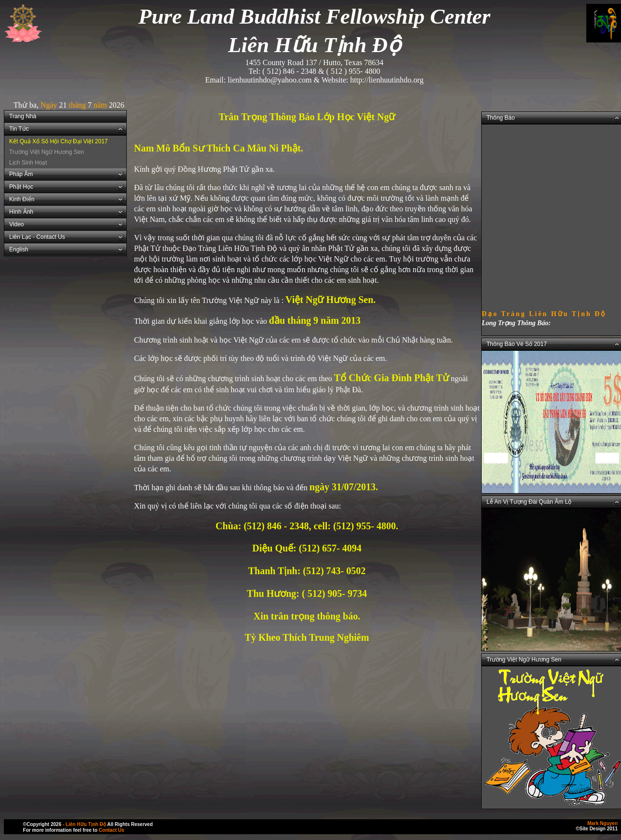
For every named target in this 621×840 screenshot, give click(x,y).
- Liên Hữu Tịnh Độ (84, 824)
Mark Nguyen (602, 823)
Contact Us (112, 830)
